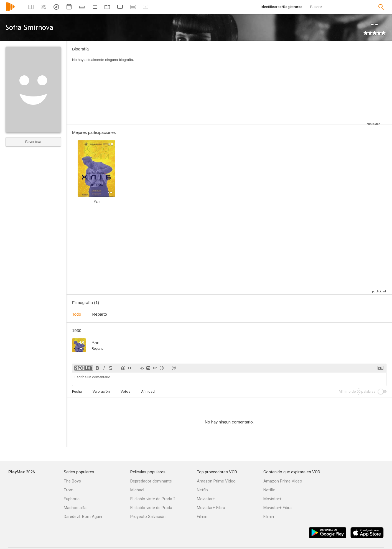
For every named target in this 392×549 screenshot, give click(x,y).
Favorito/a (33, 142)
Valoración (101, 391)
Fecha (77, 391)
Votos (125, 391)
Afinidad (148, 391)
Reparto (100, 314)
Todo (77, 314)
